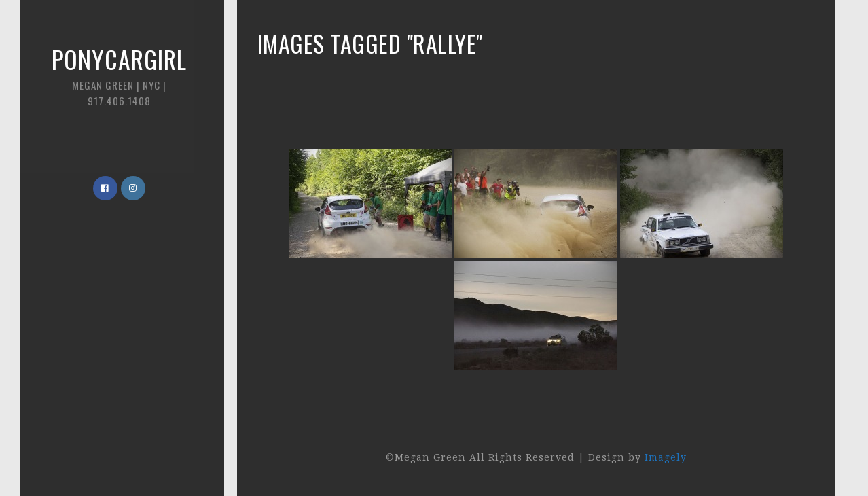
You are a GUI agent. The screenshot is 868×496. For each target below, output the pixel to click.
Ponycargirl (119, 74)
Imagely (666, 457)
